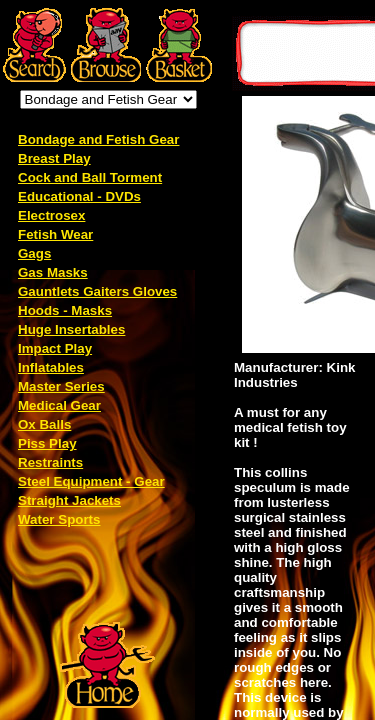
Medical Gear (59, 405)
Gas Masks (53, 272)
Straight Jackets (69, 500)
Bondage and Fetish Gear (98, 139)
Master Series (61, 386)
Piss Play (47, 443)
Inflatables (51, 367)
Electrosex (51, 215)
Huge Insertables (71, 329)
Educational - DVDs (79, 196)
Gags (34, 253)
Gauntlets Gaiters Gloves (97, 291)
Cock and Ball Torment (90, 177)
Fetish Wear (55, 234)
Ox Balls (44, 424)
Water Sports (59, 519)
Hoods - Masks (65, 310)
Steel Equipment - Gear (91, 481)
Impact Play (55, 348)
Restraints (50, 462)
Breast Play (54, 158)
